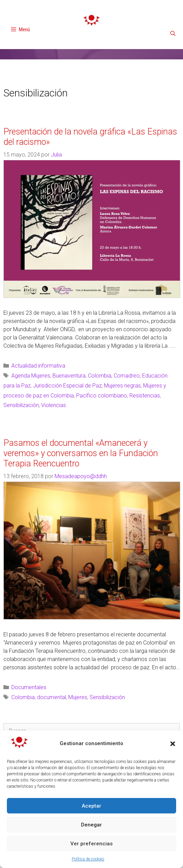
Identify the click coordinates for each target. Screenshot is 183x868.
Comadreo (127, 376)
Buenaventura (69, 376)
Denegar (91, 825)
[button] (173, 744)
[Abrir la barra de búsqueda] (173, 34)
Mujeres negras (122, 386)
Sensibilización (21, 405)
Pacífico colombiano (102, 396)
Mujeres (78, 697)
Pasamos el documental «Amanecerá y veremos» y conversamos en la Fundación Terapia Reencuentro (81, 453)
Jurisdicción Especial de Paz (67, 386)
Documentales (29, 687)
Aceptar (91, 806)
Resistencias (145, 396)
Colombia (100, 376)
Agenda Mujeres (31, 376)
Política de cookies (88, 859)
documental (52, 697)
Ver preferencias (91, 844)
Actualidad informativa (38, 366)
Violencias (54, 405)
